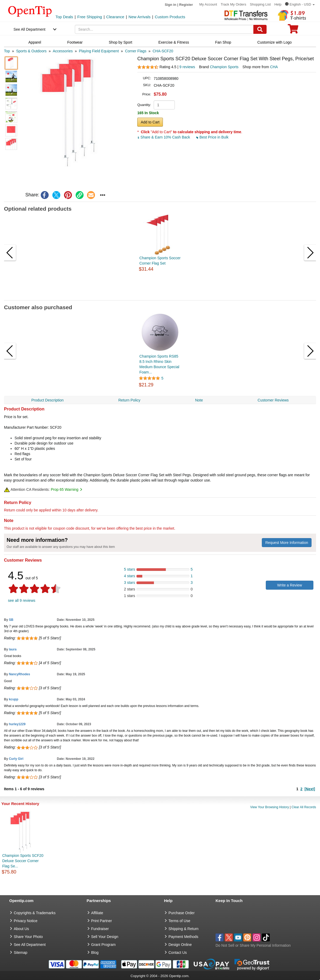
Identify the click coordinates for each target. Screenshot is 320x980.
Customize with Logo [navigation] (275, 42)
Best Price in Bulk (212, 137)
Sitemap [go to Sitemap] (20, 953)
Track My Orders (234, 4)
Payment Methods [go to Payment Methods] (183, 937)
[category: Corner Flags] (136, 51)
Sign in (170, 5)
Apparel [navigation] (35, 42)
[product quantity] (164, 105)
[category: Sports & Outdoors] (31, 51)
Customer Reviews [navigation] (273, 400)
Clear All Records (304, 807)
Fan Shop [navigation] (223, 42)
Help (278, 4)
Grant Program (104, 945)
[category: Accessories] (63, 51)
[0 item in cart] (293, 31)
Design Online (180, 945)
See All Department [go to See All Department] (30, 945)
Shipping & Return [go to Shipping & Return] (184, 929)
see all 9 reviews (22, 600)
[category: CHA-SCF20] (163, 51)
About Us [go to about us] (21, 929)
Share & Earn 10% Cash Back (164, 137)
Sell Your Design (105, 937)
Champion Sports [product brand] (224, 67)
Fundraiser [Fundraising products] (100, 929)
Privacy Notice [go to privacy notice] (26, 921)
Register (186, 5)
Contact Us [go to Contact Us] (178, 953)
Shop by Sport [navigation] (120, 42)
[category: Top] (7, 51)
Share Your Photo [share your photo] (28, 937)
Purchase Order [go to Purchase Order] (182, 913)
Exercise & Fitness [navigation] (174, 42)
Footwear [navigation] (75, 42)
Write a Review (290, 585)
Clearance (115, 17)
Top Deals (64, 17)
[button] (300, 4)
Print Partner (102, 921)
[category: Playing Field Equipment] (99, 51)
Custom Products (170, 17)
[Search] (260, 29)
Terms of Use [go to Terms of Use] (179, 921)
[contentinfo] (30, 11)
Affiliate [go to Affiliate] (97, 913)
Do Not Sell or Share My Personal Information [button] (253, 945)
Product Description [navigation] (47, 400)
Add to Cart (150, 122)
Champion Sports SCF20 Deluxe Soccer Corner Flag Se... (23, 861)
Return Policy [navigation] (129, 400)
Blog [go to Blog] (95, 953)
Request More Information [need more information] (287, 543)
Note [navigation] (199, 400)
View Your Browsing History (270, 807)
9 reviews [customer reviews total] (187, 67)
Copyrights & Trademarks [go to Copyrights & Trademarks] (35, 913)
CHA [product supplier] (274, 67)
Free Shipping (90, 17)
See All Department (29, 29)
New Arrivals (140, 17)
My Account (208, 4)
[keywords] (164, 29)
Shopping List (260, 4)
